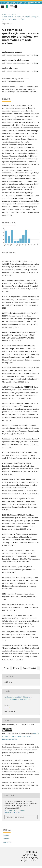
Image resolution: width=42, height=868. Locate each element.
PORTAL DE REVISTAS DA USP (12, 3)
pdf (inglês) (30, 668)
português (7, 842)
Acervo (12, 15)
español (6, 839)
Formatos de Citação (15, 817)
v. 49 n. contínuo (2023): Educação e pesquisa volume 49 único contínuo (21, 18)
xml (17, 668)
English (6, 835)
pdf (7, 668)
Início (5, 15)
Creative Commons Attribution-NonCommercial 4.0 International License (21, 736)
